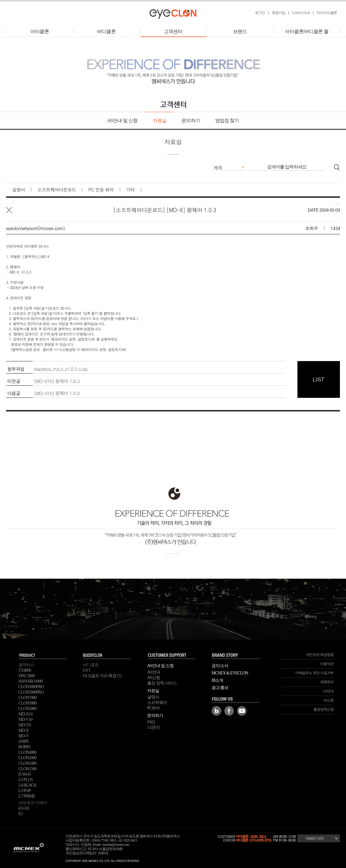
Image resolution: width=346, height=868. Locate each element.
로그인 (260, 13)
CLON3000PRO (31, 687)
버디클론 (106, 31)
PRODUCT (43, 656)
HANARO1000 (31, 681)
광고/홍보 (220, 688)
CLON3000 (27, 703)
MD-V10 (25, 720)
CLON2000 (27, 758)
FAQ (151, 722)
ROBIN (24, 747)
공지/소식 (220, 666)
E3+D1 (24, 808)
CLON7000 (27, 698)
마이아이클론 (327, 13)
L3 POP (24, 791)
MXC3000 (27, 676)
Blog (216, 711)
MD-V (24, 736)
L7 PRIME (27, 796)
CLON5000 (27, 709)
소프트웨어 (157, 703)
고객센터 (174, 31)
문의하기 (191, 121)
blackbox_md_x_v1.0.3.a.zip (61, 369)
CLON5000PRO (31, 692)
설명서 (153, 697)
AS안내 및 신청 (122, 121)
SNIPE (24, 741)
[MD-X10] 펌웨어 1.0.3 (57, 381)
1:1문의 (153, 727)
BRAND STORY (236, 656)
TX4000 (25, 670)
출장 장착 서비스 (162, 683)
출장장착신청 (324, 709)
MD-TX (25, 725)
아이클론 (39, 31)
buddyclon (107, 656)
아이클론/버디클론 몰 (307, 31)
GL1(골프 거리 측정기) (102, 676)
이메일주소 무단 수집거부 (314, 673)
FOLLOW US (236, 699)
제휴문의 (327, 682)
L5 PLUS (26, 780)
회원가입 (279, 13)
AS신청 (154, 678)
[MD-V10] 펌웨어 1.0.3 (57, 393)
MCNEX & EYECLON (230, 673)
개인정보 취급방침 (320, 655)
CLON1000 (27, 763)
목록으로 (9, 210)
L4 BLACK (27, 785)
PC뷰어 (154, 708)
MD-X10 (25, 714)
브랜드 (240, 31)
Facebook (229, 711)
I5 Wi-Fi (25, 774)
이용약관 (327, 664)
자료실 (159, 121)
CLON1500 (27, 769)
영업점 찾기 (227, 121)
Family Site (319, 838)
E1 (21, 814)
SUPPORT (171, 656)
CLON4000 (27, 752)
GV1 (87, 670)
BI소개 (217, 680)
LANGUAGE (301, 13)
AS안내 (154, 672)
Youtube (242, 711)
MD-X (24, 730)
